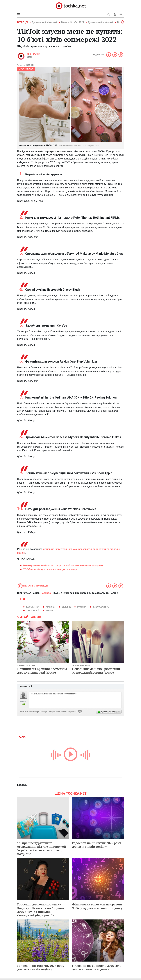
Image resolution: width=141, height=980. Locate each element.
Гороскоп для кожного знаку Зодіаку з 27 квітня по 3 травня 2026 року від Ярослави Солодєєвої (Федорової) (41, 910)
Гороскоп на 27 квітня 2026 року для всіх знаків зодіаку (97, 845)
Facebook (47, 593)
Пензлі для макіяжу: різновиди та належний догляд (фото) (96, 671)
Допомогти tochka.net (45, 22)
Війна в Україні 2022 (73, 22)
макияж (51, 607)
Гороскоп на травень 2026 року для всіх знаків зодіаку (41, 967)
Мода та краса (26, 69)
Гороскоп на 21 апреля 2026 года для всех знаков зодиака (97, 967)
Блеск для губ (101, 607)
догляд (66, 607)
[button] (115, 14)
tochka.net (33, 54)
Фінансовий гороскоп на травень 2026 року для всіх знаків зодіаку (97, 906)
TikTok (50, 610)
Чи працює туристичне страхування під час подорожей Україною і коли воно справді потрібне (42, 848)
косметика (33, 607)
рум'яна (82, 607)
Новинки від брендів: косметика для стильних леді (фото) (42, 671)
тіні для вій (33, 610)
